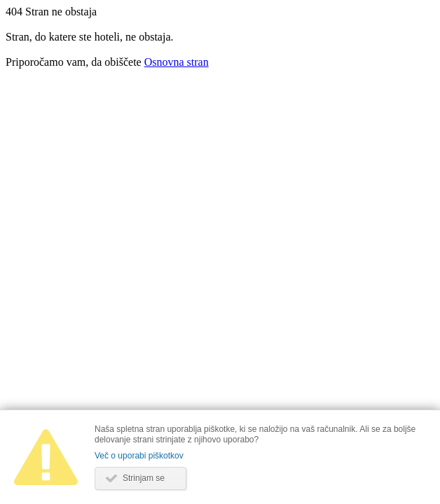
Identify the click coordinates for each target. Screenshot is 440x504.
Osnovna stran (177, 62)
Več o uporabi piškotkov (139, 456)
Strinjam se (144, 478)
